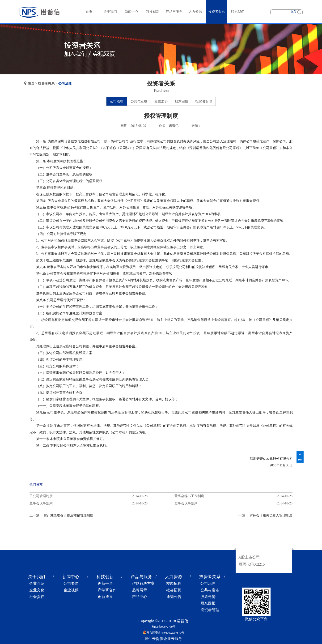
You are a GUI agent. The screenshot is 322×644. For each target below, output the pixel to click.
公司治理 (65, 83)
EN (294, 11)
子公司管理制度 (41, 496)
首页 (89, 12)
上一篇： (61, 515)
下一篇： (264, 515)
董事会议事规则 (41, 503)
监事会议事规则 (186, 503)
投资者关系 (46, 83)
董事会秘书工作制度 (189, 496)
